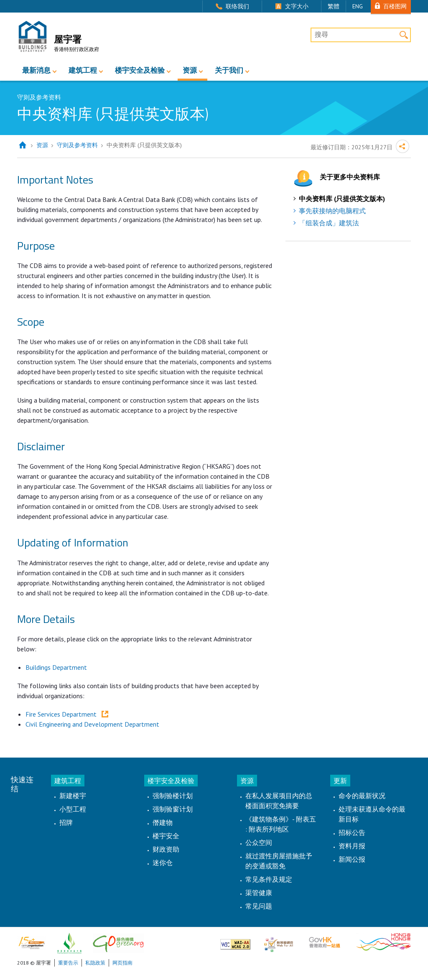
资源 (190, 70)
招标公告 (352, 832)
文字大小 (297, 6)
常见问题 (259, 906)
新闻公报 (352, 859)
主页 (22, 145)
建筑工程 (83, 70)
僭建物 (163, 822)
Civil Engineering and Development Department (92, 724)
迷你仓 (163, 863)
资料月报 (352, 846)
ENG (358, 6)
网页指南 (122, 963)
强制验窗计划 (173, 809)
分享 (403, 146)
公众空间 (259, 842)
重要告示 (68, 963)
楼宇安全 (166, 836)
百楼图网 (395, 6)
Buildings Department (56, 667)
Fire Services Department (62, 714)
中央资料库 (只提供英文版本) (342, 199)
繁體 (334, 6)
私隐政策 (95, 963)
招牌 (66, 822)
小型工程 (73, 809)
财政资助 (166, 849)
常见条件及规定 (269, 879)
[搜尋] (361, 35)
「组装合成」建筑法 (329, 223)
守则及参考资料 (77, 145)
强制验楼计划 (173, 796)
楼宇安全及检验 (140, 70)
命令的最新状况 (362, 796)
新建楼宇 (73, 796)
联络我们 (237, 6)
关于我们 (229, 70)
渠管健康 (259, 893)
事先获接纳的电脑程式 (332, 211)
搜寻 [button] (404, 35)
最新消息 (36, 70)
